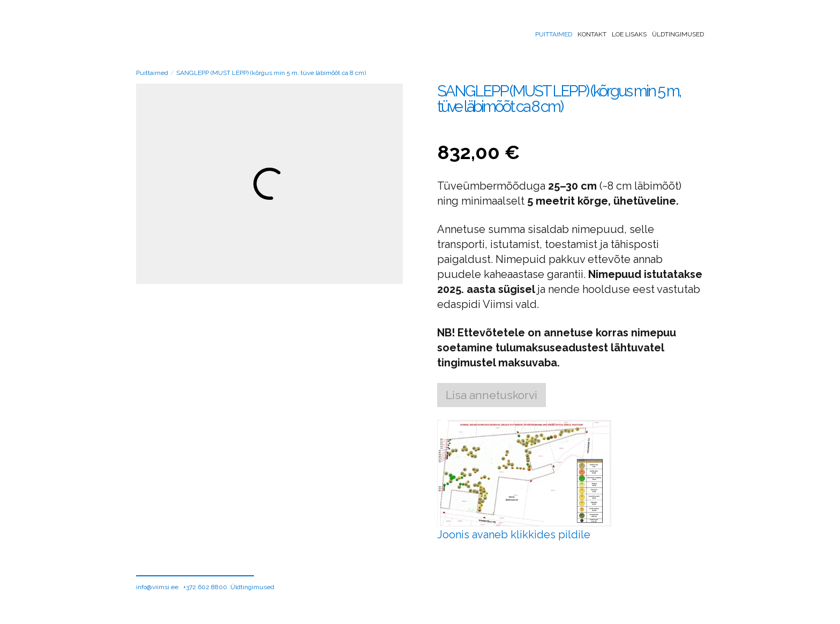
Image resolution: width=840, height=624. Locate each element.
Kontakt (592, 34)
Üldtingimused (678, 34)
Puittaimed (554, 34)
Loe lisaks (629, 34)
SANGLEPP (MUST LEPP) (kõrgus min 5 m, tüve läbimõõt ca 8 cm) (271, 73)
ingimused (258, 587)
